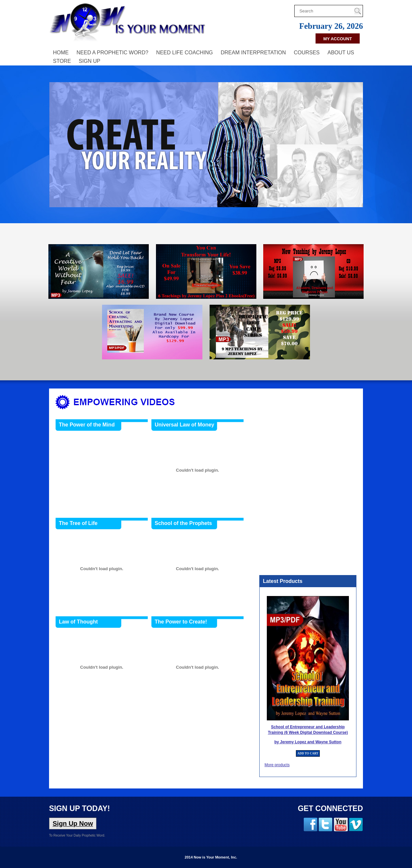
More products (277, 765)
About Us (341, 53)
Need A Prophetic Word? (112, 53)
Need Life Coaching (185, 53)
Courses (307, 53)
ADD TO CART (308, 753)
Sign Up (90, 61)
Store (62, 61)
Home (61, 53)
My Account (338, 39)
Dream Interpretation (253, 53)
